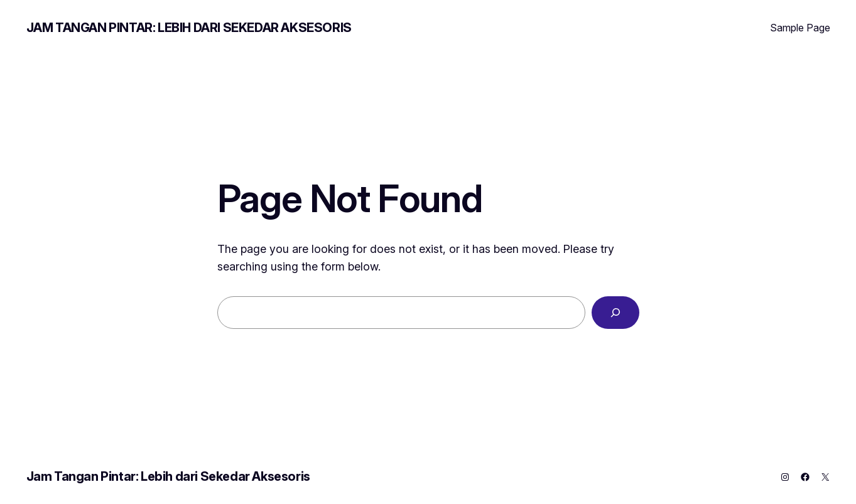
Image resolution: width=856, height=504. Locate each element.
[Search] (615, 313)
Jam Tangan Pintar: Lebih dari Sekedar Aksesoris (189, 28)
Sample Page (800, 28)
